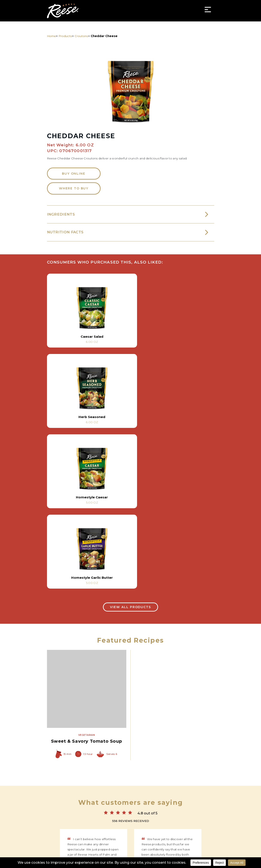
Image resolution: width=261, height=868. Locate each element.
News (135, 822)
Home (51, 36)
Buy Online (74, 175)
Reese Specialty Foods (63, 11)
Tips (149, 822)
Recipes (88, 822)
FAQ (199, 822)
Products (65, 36)
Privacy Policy (130, 857)
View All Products (130, 448)
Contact (182, 822)
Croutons (81, 36)
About (164, 822)
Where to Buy (74, 190)
